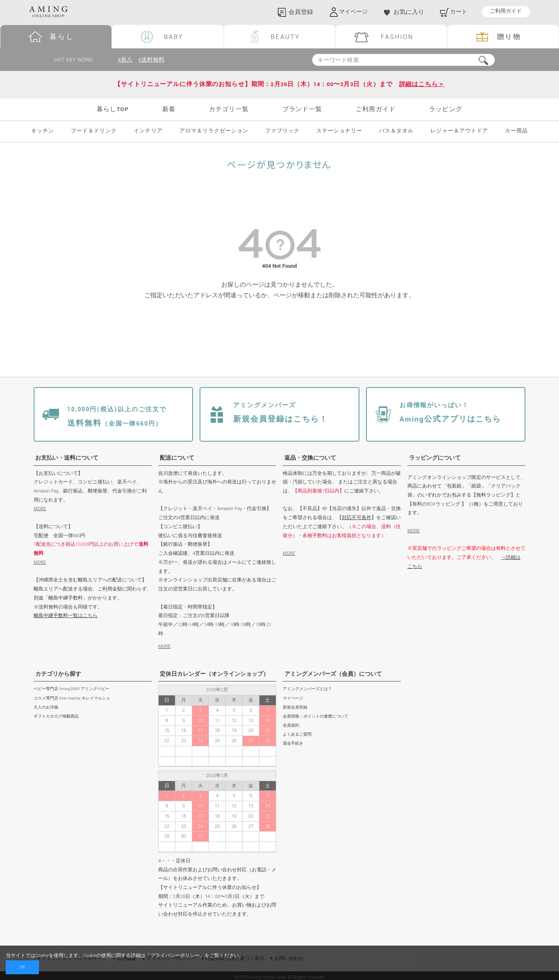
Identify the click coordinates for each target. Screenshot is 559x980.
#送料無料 (153, 60)
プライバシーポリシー (175, 956)
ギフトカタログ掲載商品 (56, 717)
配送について (177, 458)
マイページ (293, 699)
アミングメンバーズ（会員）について (333, 674)
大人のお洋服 (46, 708)
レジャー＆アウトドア (459, 131)
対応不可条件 (357, 518)
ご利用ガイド (506, 12)
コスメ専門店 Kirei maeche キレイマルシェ (72, 699)
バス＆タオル (396, 131)
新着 (169, 109)
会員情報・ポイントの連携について (316, 717)
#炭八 (125, 60)
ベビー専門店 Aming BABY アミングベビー (72, 689)
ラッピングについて (435, 458)
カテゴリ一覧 (229, 109)
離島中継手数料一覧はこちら (66, 616)
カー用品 (516, 131)
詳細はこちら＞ (422, 85)
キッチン (43, 131)
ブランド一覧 (302, 109)
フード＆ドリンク (94, 131)
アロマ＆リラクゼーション (214, 131)
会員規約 (291, 726)
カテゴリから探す (58, 674)
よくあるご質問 (297, 735)
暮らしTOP (113, 109)
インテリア (148, 131)
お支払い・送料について (67, 458)
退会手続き (293, 744)
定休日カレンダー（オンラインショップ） (214, 674)
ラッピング (446, 109)
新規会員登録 (295, 708)
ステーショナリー (339, 131)
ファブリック (282, 131)
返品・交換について (310, 458)
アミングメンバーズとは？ (307, 689)
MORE (40, 509)
